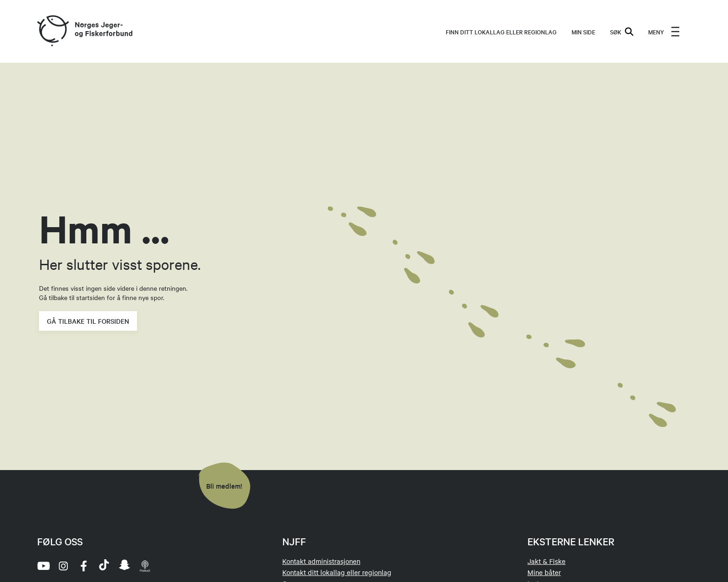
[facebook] (84, 566)
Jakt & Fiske (546, 561)
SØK (622, 32)
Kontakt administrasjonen (321, 561)
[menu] (664, 32)
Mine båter (544, 572)
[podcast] (145, 566)
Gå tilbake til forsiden (88, 321)
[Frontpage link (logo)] (52, 31)
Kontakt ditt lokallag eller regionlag (337, 572)
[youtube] (43, 566)
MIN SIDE (583, 32)
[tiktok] (104, 566)
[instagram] (63, 566)
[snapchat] (124, 566)
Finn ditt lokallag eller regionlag (501, 32)
